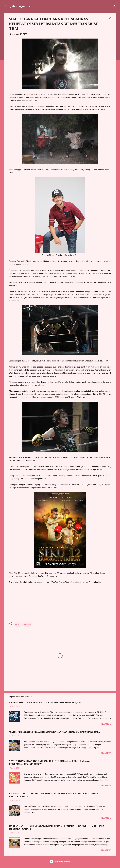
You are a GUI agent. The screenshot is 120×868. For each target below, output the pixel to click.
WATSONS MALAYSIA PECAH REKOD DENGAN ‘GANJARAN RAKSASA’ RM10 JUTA (54, 732)
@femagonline (21, 6)
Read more (106, 724)
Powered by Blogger (60, 861)
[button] (110, 19)
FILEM (18, 624)
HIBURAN (27, 624)
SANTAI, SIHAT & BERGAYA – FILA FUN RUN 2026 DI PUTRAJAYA (45, 702)
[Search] (115, 7)
